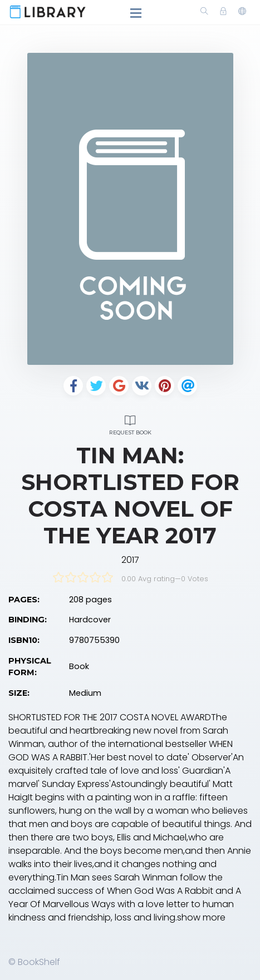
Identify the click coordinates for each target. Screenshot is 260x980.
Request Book (130, 424)
